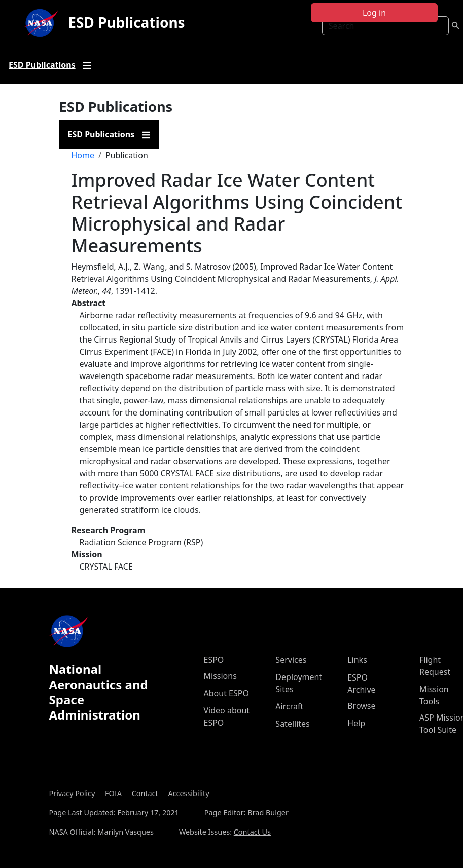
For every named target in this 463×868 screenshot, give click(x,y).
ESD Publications (126, 22)
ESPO (214, 660)
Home (83, 155)
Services (291, 660)
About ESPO (226, 693)
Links (357, 660)
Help (356, 723)
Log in (374, 13)
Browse (361, 706)
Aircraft (289, 706)
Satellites (292, 724)
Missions (220, 676)
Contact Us (252, 832)
